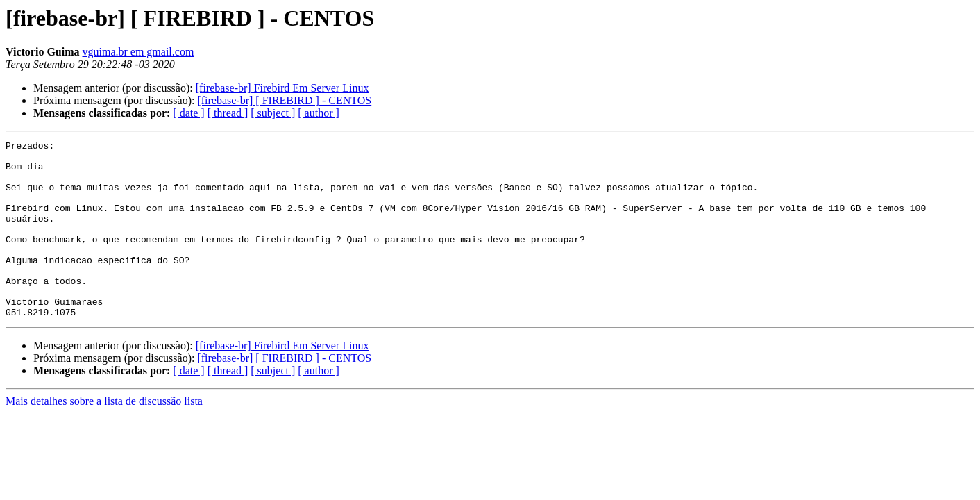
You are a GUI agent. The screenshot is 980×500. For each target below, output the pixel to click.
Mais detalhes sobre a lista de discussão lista (104, 436)
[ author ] (319, 113)
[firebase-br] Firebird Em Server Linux (282, 88)
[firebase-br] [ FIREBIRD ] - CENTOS (284, 100)
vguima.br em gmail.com (138, 52)
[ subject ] (273, 113)
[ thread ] (228, 113)
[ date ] (188, 113)
